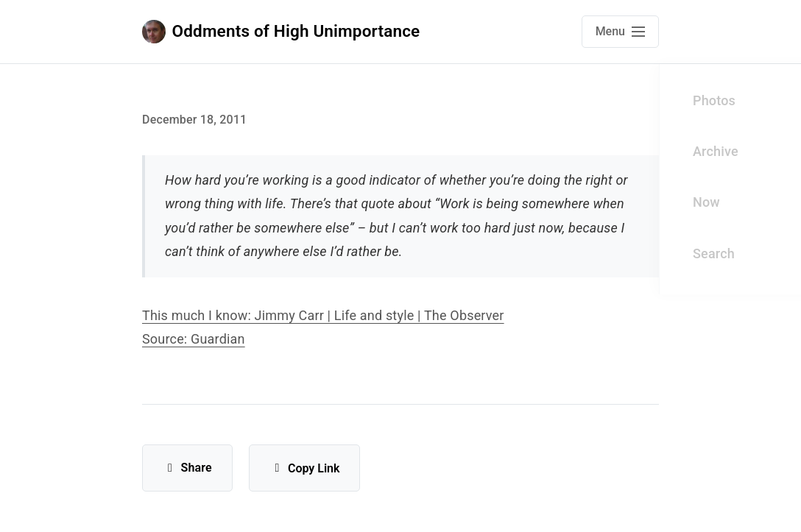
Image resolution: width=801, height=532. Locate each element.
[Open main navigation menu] (620, 32)
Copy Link (304, 468)
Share (187, 468)
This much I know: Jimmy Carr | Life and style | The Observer (323, 315)
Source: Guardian (194, 339)
